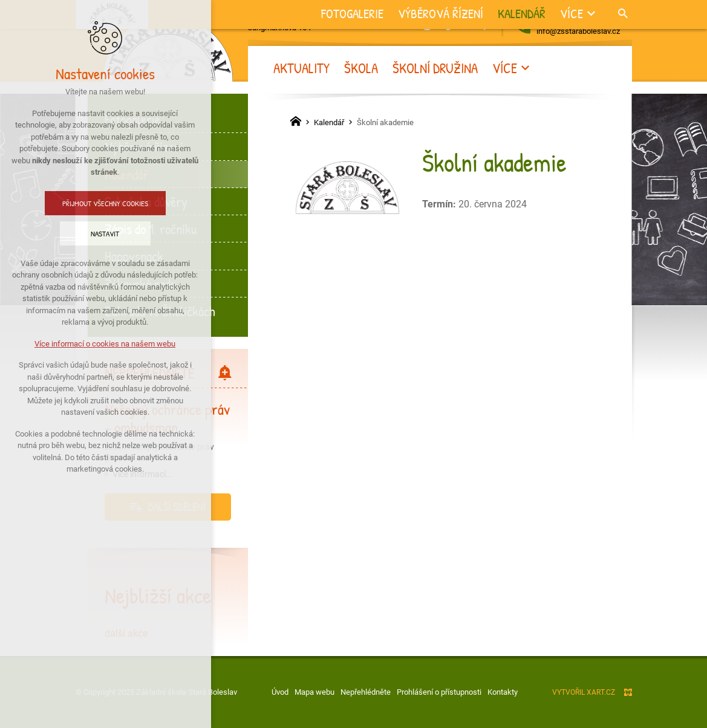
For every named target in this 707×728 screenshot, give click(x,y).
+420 (584, 18)
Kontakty (503, 692)
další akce (126, 633)
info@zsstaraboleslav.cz (578, 31)
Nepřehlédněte (366, 692)
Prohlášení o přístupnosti (439, 692)
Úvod (280, 692)
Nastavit (77, 233)
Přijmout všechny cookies (77, 203)
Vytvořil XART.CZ (584, 692)
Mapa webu (314, 692)
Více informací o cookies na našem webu (77, 344)
